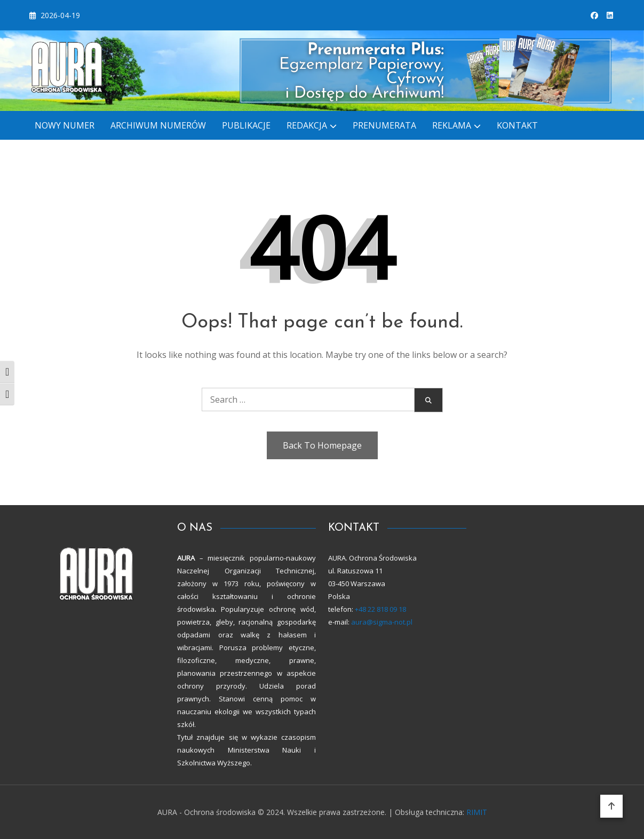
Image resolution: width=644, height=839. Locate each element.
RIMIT (477, 812)
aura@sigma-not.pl (382, 622)
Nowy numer (65, 125)
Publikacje (246, 125)
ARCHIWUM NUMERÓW (158, 125)
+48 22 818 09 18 (380, 609)
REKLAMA (452, 125)
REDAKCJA (307, 125)
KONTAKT (517, 125)
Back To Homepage (322, 445)
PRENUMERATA (384, 125)
